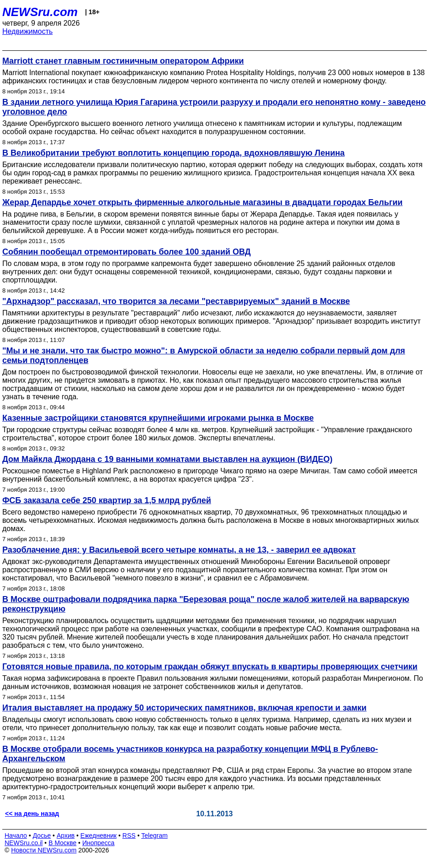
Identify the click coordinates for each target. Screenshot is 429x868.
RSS (129, 835)
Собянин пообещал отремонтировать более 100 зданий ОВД (127, 252)
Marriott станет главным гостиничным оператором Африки (123, 61)
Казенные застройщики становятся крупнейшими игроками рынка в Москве (158, 418)
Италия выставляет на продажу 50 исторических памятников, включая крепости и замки (185, 708)
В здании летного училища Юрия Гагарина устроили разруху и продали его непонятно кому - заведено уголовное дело (214, 107)
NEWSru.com (40, 12)
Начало (16, 835)
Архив (66, 835)
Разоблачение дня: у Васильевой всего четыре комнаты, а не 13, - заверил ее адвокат (179, 550)
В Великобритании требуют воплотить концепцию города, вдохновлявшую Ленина (174, 153)
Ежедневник (99, 835)
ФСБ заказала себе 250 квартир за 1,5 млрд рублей (107, 500)
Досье (42, 835)
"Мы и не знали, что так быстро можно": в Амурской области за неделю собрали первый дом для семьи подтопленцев (204, 355)
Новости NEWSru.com (44, 850)
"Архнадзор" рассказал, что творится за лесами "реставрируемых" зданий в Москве (176, 301)
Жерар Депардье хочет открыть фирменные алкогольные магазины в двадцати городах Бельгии (202, 202)
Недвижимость (27, 31)
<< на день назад (32, 814)
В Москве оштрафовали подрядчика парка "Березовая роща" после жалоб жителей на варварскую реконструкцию (206, 604)
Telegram (155, 835)
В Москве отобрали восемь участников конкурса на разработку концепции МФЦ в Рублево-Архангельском (190, 754)
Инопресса (99, 843)
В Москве (62, 843)
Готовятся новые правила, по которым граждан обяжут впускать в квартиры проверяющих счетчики (210, 667)
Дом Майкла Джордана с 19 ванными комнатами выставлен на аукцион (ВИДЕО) (167, 459)
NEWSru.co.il (24, 843)
